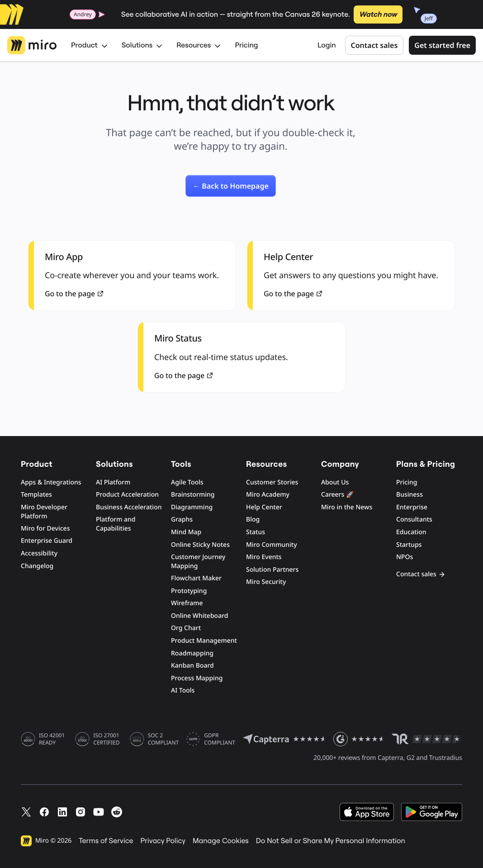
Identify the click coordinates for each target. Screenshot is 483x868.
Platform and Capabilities (116, 524)
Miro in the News (347, 507)
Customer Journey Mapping (198, 562)
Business (410, 495)
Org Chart (186, 628)
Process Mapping (197, 678)
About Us (335, 482)
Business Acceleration (129, 507)
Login (327, 45)
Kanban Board (192, 666)
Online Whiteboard (199, 616)
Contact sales (374, 45)
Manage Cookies (221, 841)
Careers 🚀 (337, 495)
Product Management (204, 641)
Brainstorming (193, 495)
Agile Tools (187, 482)
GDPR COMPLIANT (220, 739)
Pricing (246, 45)
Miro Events (264, 557)
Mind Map (186, 532)
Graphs (182, 519)
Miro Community (272, 545)
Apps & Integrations (51, 482)
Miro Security (266, 582)
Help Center (264, 507)
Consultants (414, 519)
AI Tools (183, 690)
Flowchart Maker (196, 578)
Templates (36, 495)
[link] (231, 186)
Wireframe (187, 603)
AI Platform (113, 482)
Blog (253, 519)
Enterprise (412, 507)
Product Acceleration (127, 495)
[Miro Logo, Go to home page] (32, 45)
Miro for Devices (45, 529)
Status (256, 532)
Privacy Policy (163, 841)
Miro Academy (268, 495)
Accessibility (39, 553)
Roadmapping (192, 653)
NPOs (405, 557)
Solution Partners (272, 570)
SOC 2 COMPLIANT (163, 739)
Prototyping (189, 591)
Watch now (378, 14)
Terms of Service (106, 841)
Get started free (442, 45)
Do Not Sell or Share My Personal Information (331, 841)
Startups (409, 545)
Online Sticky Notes (200, 545)
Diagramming (192, 507)
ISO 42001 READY (52, 739)
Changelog (37, 566)
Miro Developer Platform (44, 512)
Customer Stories (272, 482)
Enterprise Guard (47, 541)
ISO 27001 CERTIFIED (106, 739)
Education (411, 532)
